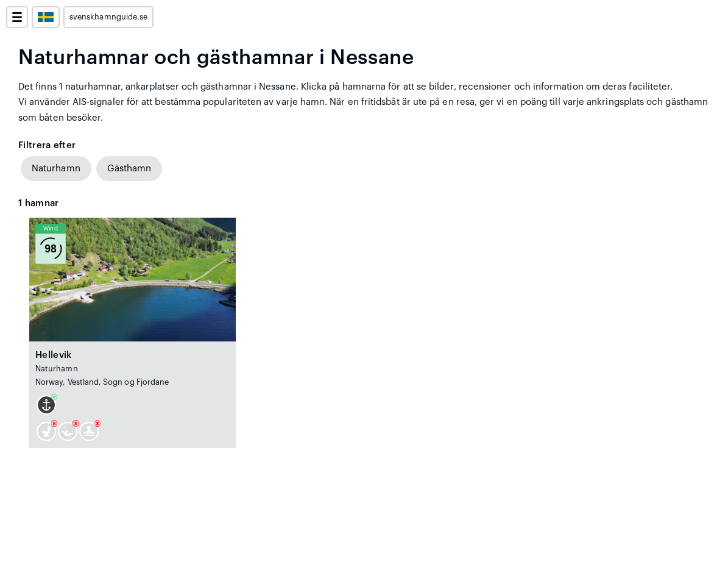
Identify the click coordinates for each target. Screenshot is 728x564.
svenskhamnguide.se (108, 17)
